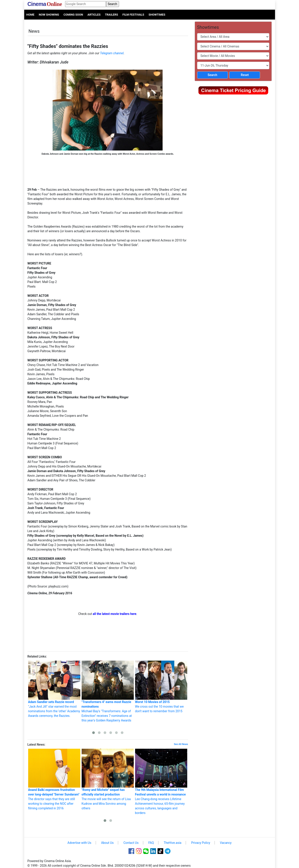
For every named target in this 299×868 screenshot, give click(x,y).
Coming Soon (73, 15)
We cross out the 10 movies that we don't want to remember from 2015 (161, 687)
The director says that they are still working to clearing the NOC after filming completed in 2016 (54, 779)
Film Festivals (133, 15)
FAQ (151, 843)
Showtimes (157, 15)
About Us (107, 843)
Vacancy (226, 843)
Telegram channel (112, 53)
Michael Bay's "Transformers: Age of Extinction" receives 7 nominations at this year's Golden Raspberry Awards (108, 691)
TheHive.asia (173, 843)
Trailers (112, 15)
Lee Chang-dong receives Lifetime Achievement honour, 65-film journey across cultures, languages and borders (161, 782)
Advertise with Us (79, 843)
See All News (181, 744)
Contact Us (131, 843)
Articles (94, 15)
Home (30, 15)
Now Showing (49, 15)
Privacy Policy (201, 843)
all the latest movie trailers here (115, 614)
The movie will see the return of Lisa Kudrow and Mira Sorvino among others (108, 779)
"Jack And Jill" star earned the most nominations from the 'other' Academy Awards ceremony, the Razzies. (54, 689)
